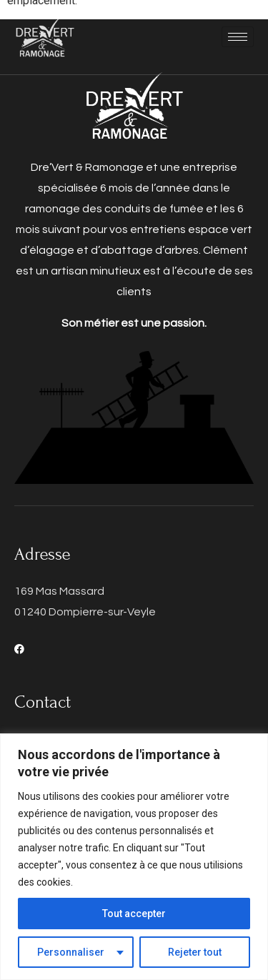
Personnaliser (71, 952)
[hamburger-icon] (238, 37)
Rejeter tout (195, 952)
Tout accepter (134, 914)
